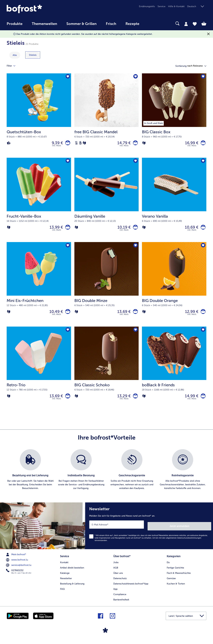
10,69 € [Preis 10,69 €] (190, 229)
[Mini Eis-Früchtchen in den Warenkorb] (67, 315)
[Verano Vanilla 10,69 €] (174, 202)
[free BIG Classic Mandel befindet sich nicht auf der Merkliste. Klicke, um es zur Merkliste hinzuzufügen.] (135, 77)
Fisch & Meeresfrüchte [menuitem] (179, 577)
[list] (106, 476)
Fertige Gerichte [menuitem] (175, 571)
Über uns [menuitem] (118, 577)
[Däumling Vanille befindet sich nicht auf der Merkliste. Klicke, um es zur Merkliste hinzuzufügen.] (135, 163)
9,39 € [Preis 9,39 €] (56, 143)
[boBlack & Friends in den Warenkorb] (202, 401)
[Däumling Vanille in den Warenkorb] (135, 230)
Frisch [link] (111, 24)
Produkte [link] (15, 24)
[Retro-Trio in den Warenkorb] (67, 401)
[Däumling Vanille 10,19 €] (107, 202)
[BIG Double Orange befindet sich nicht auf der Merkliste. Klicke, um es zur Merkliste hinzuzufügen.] (203, 249)
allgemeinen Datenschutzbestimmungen (184, 542)
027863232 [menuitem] (15, 575)
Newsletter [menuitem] (66, 582)
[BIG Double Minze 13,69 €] (107, 288)
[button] (197, 7)
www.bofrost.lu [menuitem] (17, 564)
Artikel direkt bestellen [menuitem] (72, 571)
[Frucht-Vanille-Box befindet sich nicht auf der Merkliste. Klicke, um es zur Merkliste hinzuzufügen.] (67, 163)
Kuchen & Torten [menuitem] (176, 587)
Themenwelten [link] (44, 24)
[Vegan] (9, 144)
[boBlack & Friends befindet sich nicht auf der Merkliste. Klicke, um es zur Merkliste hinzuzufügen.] (203, 335)
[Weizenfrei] (80, 144)
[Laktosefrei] (76, 144)
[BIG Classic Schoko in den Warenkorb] (135, 401)
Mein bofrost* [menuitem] (16, 559)
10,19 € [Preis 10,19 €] (122, 229)
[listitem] (30, 476)
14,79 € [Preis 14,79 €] (122, 143)
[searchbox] (151, 24)
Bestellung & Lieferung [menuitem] (72, 587)
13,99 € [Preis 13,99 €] (55, 229)
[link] (37, 9)
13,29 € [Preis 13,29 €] (122, 401)
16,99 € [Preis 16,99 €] (190, 143)
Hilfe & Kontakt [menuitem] (176, 6)
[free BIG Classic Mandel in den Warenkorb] (135, 144)
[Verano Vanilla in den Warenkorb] (202, 230)
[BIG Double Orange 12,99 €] (174, 288)
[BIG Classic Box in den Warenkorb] (202, 144)
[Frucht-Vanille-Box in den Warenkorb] (67, 230)
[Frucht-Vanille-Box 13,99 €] (39, 202)
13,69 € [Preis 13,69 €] (122, 315)
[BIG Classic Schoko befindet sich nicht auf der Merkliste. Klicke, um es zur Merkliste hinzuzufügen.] (135, 335)
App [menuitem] (115, 593)
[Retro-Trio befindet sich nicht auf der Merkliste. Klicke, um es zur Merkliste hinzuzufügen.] (67, 335)
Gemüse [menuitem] (171, 582)
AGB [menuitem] (116, 571)
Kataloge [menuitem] (65, 577)
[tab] (186, 24)
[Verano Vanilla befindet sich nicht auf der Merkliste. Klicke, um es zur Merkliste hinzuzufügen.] (203, 163)
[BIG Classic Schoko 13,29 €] (107, 374)
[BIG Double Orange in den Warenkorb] (202, 315)
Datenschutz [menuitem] (120, 582)
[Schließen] (208, 34)
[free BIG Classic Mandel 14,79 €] (107, 116)
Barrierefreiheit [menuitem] (121, 603)
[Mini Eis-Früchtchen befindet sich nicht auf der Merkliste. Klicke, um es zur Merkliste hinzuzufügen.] (67, 249)
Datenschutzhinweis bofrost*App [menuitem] (131, 587)
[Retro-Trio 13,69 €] (39, 374)
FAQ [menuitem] (62, 593)
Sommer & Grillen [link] (81, 24)
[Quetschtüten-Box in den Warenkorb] (67, 144)
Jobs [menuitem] (116, 566)
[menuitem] (15, 25)
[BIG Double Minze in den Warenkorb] (135, 315)
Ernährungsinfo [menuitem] (147, 6)
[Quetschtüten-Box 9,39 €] (39, 116)
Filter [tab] (13, 66)
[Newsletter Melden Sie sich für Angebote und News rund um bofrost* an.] (149, 531)
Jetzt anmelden (197, 530)
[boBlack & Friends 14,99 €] (174, 374)
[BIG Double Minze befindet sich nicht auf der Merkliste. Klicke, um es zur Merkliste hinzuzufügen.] (135, 249)
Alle (15, 55)
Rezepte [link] (132, 24)
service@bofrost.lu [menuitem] (19, 569)
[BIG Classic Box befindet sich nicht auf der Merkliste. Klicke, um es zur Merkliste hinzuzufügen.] (203, 77)
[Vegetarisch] (84, 144)
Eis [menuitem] (168, 566)
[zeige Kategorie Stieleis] (33, 55)
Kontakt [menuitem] (64, 566)
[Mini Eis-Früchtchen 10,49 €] (39, 288)
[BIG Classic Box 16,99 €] (174, 116)
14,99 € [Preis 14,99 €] (190, 401)
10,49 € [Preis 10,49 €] (55, 315)
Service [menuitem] (161, 6)
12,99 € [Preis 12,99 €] (190, 315)
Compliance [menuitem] (120, 598)
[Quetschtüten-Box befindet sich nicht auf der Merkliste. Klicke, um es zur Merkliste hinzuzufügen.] (67, 77)
